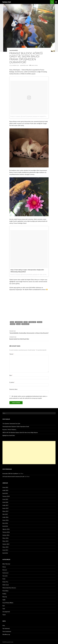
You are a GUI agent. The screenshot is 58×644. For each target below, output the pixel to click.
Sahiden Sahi (7, 2)
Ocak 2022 (5, 487)
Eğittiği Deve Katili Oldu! (9, 435)
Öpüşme (13, 324)
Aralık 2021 (5, 490)
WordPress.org (6, 634)
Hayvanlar (5, 576)
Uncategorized (14, 50)
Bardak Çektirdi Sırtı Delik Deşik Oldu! (29, 338)
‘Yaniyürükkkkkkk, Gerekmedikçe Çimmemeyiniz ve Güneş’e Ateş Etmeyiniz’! (29, 332)
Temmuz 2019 (6, 496)
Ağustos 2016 (6, 529)
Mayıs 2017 (5, 511)
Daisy (26, 322)
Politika (4, 594)
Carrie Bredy (19, 322)
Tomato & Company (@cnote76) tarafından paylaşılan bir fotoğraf (27, 116)
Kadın (4, 579)
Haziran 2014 (6, 544)
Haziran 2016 (6, 535)
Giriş (4, 625)
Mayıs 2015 (5, 541)
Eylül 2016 (5, 526)
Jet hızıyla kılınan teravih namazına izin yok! (13, 476)
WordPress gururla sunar (8, 642)
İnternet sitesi (13, 389)
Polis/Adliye (5, 591)
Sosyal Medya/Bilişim (8, 603)
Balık (12, 322)
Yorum (12, 354)
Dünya (4, 567)
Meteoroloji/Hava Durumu (9, 588)
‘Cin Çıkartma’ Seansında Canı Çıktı (11, 424)
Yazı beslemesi (6, 628)
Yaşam (4, 615)
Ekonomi (5, 570)
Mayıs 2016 (5, 538)
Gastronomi (5, 573)
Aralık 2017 (5, 505)
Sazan (19, 324)
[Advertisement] (29, 453)
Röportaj (5, 597)
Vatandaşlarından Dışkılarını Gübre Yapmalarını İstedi (16, 427)
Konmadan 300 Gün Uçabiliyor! (10, 474)
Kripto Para (5, 582)
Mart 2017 (5, 514)
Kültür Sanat (6, 585)
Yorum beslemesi (7, 631)
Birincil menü (56, 2)
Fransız (40, 322)
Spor (4, 606)
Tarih (4, 609)
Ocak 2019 (5, 499)
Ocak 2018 (5, 502)
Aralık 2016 (5, 517)
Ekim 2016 (5, 523)
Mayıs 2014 (5, 547)
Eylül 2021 (5, 493)
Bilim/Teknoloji (6, 564)
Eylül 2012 (5, 553)
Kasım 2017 (5, 508)
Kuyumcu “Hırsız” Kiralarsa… (10, 429)
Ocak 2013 (5, 550)
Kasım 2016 (5, 520)
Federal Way (32, 322)
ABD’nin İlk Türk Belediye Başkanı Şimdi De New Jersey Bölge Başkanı (20, 432)
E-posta (12, 382)
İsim (11, 375)
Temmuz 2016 (6, 532)
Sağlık (4, 600)
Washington (25, 324)
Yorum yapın (34, 65)
